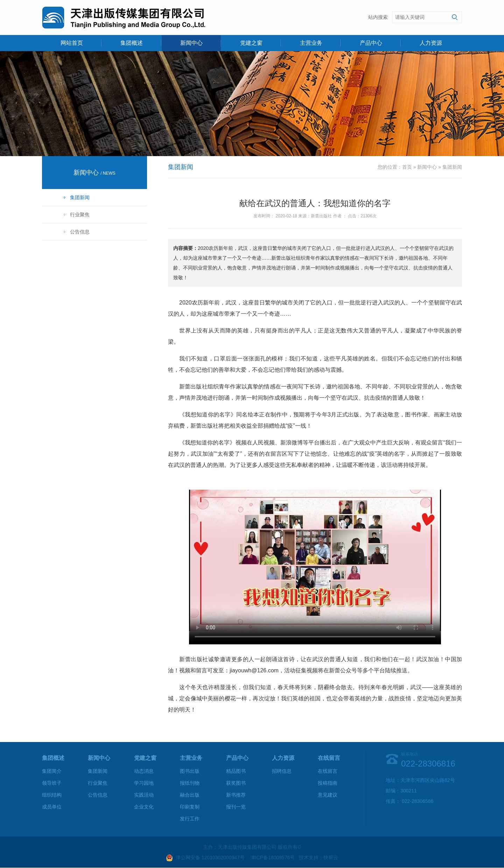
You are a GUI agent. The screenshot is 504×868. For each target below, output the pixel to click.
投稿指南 (328, 783)
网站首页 (72, 43)
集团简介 (52, 771)
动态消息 (144, 771)
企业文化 (144, 807)
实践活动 (144, 795)
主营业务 (311, 43)
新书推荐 (236, 795)
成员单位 (52, 807)
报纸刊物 (190, 783)
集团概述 (132, 43)
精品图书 (236, 771)
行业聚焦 (80, 215)
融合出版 (190, 795)
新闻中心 (191, 43)
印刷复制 (190, 807)
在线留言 (328, 771)
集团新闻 (80, 197)
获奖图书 (236, 783)
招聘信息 (282, 771)
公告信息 (80, 232)
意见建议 (328, 795)
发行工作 (190, 819)
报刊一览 (236, 807)
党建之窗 (251, 43)
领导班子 (52, 783)
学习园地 (144, 783)
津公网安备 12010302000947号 (210, 857)
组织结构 (52, 795)
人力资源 (431, 43)
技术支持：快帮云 (318, 857)
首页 (407, 167)
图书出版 (190, 771)
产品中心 (371, 43)
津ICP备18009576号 (273, 857)
